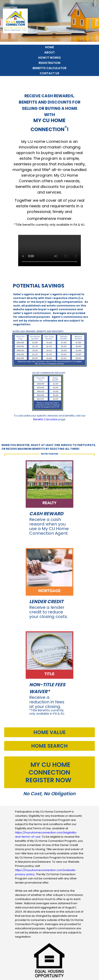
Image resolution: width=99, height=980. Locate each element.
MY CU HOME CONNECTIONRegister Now (48, 773)
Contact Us (49, 73)
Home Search (49, 746)
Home (49, 47)
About (49, 52)
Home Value (49, 732)
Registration (49, 63)
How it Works (49, 58)
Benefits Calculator (49, 68)
